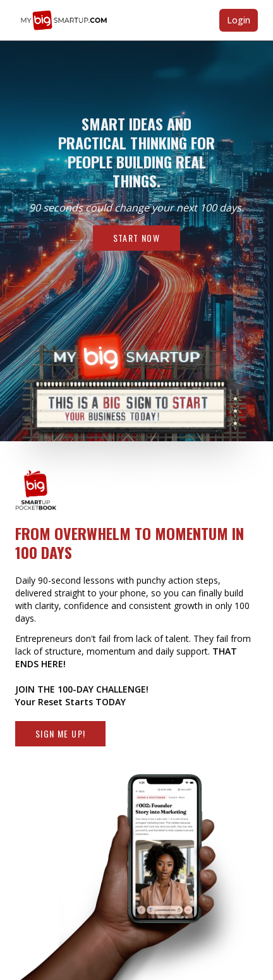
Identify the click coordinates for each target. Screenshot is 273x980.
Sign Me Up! (60, 733)
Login (239, 20)
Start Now (137, 238)
